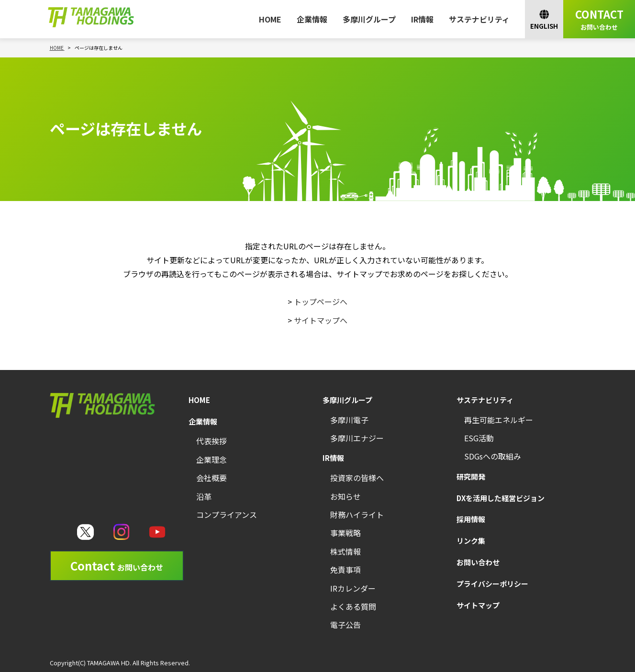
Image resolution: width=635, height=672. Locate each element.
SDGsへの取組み (493, 456)
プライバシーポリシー (492, 584)
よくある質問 (353, 606)
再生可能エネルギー (499, 420)
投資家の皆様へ (357, 478)
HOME (270, 19)
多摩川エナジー (357, 438)
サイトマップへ (321, 320)
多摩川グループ (369, 19)
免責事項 (345, 570)
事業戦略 (345, 533)
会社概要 (212, 478)
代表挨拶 (212, 441)
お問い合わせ (478, 562)
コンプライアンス (227, 515)
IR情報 (422, 19)
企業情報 (312, 19)
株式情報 (345, 551)
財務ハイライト (357, 515)
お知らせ (345, 496)
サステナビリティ (479, 19)
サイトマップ (478, 605)
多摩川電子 (349, 420)
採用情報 (471, 519)
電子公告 (345, 625)
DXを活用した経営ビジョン (501, 498)
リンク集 (471, 541)
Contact (117, 566)
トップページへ (321, 302)
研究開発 (471, 476)
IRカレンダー (353, 588)
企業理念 (212, 459)
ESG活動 (479, 438)
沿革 (204, 496)
